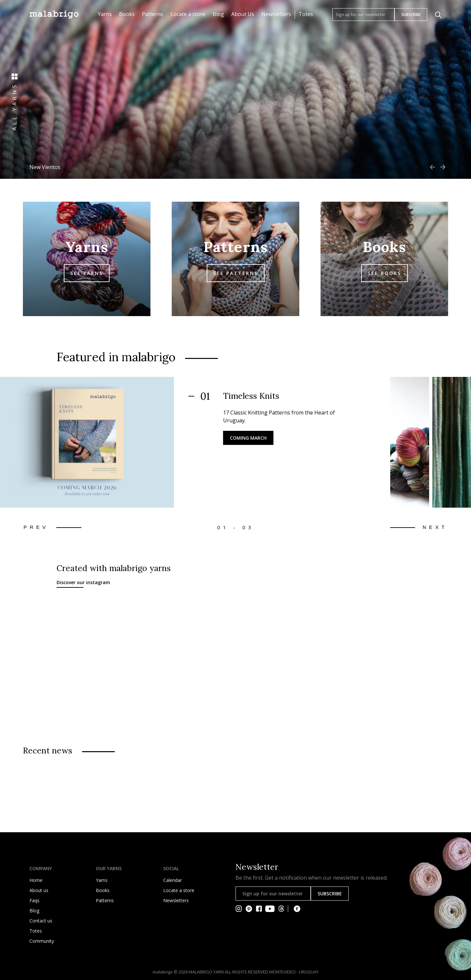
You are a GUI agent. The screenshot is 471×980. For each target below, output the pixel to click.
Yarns (105, 14)
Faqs (35, 900)
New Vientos (45, 167)
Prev (36, 527)
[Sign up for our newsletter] (363, 15)
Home (36, 880)
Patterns (153, 14)
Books (127, 14)
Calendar (173, 880)
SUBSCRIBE (411, 15)
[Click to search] (438, 15)
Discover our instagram (83, 582)
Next (435, 527)
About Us (243, 14)
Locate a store (188, 14)
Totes (306, 14)
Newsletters (276, 14)
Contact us (41, 921)
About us (39, 890)
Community (42, 941)
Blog (218, 14)
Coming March (248, 438)
